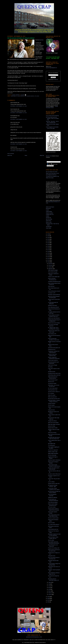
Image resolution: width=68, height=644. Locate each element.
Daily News (41, 40)
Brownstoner (48, 208)
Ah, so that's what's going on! (54, 524)
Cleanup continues (52, 403)
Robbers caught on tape (53, 452)
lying (25, 96)
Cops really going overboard (53, 307)
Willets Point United (50, 178)
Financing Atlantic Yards (53, 390)
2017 (48, 250)
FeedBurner (56, 80)
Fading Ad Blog (49, 212)
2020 (48, 244)
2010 (48, 262)
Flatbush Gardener (50, 213)
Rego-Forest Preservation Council (52, 173)
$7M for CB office (51, 523)
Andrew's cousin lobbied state (54, 277)
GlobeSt (48, 216)
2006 (48, 602)
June (49, 586)
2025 (48, 236)
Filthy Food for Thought (53, 365)
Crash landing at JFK (52, 334)
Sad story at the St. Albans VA (54, 392)
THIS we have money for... (53, 360)
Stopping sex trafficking (53, 497)
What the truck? (51, 382)
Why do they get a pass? (53, 380)
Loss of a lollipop (51, 482)
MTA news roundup (52, 507)
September (51, 269)
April (49, 589)
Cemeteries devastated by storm (54, 282)
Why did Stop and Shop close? (54, 399)
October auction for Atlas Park (54, 484)
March (50, 591)
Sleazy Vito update (52, 395)
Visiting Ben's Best (52, 556)
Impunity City (48, 218)
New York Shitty (49, 219)
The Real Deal (49, 227)
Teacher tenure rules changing (54, 323)
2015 (48, 253)
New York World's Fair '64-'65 (52, 172)
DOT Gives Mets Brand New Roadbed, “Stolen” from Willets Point (52, 118)
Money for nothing (52, 426)
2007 (48, 600)
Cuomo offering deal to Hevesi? (54, 291)
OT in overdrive (51, 393)
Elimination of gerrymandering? (54, 295)
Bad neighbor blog (52, 443)
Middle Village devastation (53, 453)
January (50, 595)
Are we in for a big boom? (53, 450)
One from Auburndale (52, 455)
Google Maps (51, 202)
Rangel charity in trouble (53, 428)
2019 (48, 246)
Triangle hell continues (52, 421)
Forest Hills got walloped (53, 502)
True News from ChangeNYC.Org (52, 176)
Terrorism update (51, 405)
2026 (48, 234)
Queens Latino (49, 222)
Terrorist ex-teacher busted (53, 518)
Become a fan (49, 156)
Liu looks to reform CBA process (54, 474)
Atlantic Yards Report (50, 207)
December (50, 263)
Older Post (42, 155)
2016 (48, 251)
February (50, 593)
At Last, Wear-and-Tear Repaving (52, 116)
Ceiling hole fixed (51, 410)
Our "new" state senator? (53, 388)
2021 (48, 243)
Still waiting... (51, 367)
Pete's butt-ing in (51, 286)
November (50, 265)
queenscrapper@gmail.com (34, 637)
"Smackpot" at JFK (52, 293)
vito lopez (37, 96)
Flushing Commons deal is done (54, 373)
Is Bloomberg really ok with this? (54, 375)
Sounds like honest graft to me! (54, 348)
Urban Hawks (49, 228)
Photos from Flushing (52, 433)
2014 (48, 255)
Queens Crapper (16, 95)
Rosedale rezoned (52, 372)
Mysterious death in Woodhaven (54, 460)
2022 (48, 241)
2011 (48, 260)
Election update (51, 540)
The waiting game (51, 445)
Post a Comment (11, 154)
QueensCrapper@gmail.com (51, 68)
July (49, 584)
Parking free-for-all (52, 349)
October (50, 267)
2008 (48, 598)
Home (26, 155)
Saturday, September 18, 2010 (19, 106)
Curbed (47, 210)
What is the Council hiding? (53, 423)
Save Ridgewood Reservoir (51, 175)
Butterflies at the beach (52, 305)
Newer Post (10, 155)
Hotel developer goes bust (53, 529)
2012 (48, 258)
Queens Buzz (49, 221)
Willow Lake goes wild (52, 397)
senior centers (30, 96)
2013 (48, 257)
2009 (48, 597)
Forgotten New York (50, 215)
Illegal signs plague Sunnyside (54, 424)
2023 (48, 239)
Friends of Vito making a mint (54, 548)
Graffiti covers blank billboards (54, 318)
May (49, 588)
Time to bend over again (53, 272)
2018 (48, 248)
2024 (48, 237)
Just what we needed (52, 383)
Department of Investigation (17, 96)
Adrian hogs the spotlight (53, 270)
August (50, 582)
